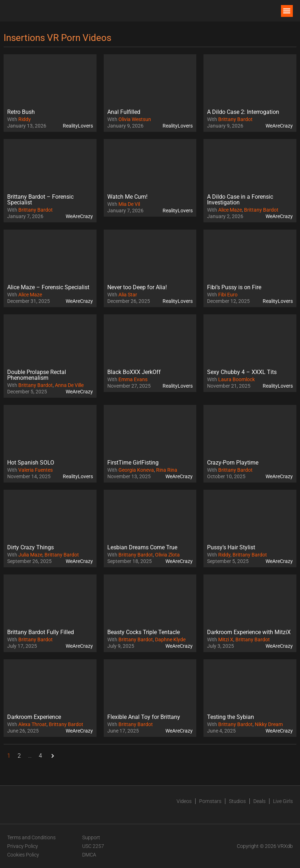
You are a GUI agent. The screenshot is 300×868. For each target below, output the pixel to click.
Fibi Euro (228, 295)
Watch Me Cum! (127, 197)
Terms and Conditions (31, 837)
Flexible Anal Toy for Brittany (144, 717)
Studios (237, 801)
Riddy (25, 119)
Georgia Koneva (136, 470)
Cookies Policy (23, 855)
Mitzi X (226, 640)
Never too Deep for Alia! (137, 287)
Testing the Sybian (231, 717)
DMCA (89, 855)
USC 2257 (93, 846)
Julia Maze (30, 555)
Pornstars (210, 801)
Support (91, 837)
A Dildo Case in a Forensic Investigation (240, 200)
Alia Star (128, 295)
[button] (287, 11)
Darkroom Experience (34, 717)
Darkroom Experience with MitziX (249, 632)
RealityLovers (78, 126)
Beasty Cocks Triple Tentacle (144, 632)
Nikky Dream (269, 724)
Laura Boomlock (236, 379)
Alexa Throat (32, 724)
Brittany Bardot (235, 119)
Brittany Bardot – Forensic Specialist (40, 200)
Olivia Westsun (135, 119)
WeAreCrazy (279, 126)
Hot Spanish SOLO (31, 463)
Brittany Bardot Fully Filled (41, 632)
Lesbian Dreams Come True (142, 547)
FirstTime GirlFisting (133, 463)
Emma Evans (133, 379)
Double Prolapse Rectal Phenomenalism (37, 375)
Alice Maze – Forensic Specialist (48, 287)
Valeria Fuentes (36, 470)
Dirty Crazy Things (31, 547)
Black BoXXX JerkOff (134, 372)
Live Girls (283, 801)
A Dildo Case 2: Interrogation (243, 112)
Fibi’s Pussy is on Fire (234, 287)
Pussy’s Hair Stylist (231, 547)
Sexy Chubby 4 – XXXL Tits (242, 372)
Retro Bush (21, 112)
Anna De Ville (69, 385)
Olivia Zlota (167, 555)
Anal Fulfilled (124, 112)
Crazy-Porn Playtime (233, 463)
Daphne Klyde (170, 640)
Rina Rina (167, 470)
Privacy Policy (23, 846)
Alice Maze (230, 210)
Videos (184, 801)
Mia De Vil (129, 204)
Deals (259, 801)
